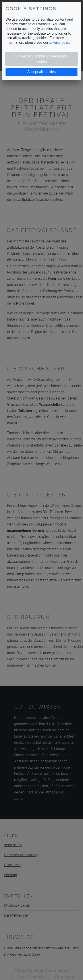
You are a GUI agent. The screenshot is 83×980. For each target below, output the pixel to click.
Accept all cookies (41, 72)
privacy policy (60, 42)
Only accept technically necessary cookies (41, 59)
